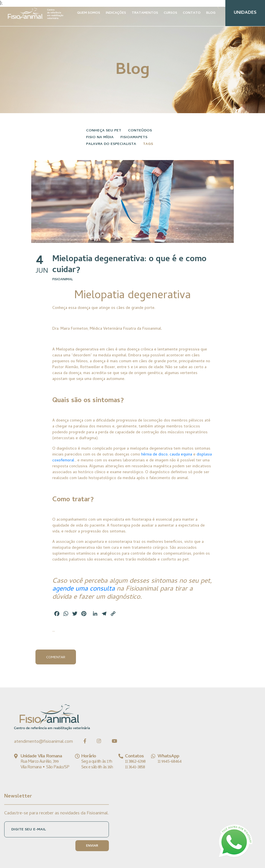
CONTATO (192, 13)
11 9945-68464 (169, 762)
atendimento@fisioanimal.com (43, 742)
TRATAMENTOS (145, 13)
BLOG (211, 13)
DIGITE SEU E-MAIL (29, 830)
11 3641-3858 (135, 767)
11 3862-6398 (135, 762)
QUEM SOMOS (89, 13)
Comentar (56, 658)
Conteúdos (140, 131)
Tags (148, 144)
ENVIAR (92, 846)
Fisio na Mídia (100, 137)
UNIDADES (245, 13)
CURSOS (170, 13)
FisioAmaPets (134, 137)
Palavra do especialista (111, 144)
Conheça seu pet (104, 131)
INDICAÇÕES (116, 13)
